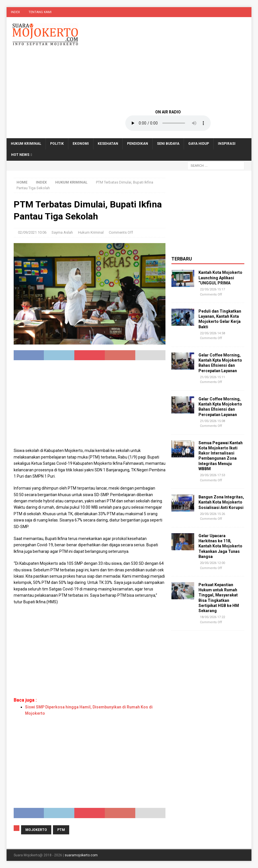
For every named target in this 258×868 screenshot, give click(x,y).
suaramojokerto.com (81, 855)
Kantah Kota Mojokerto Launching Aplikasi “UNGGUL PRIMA (220, 278)
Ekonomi (81, 144)
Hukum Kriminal (26, 144)
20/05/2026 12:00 (212, 563)
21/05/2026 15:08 (212, 421)
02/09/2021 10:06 (32, 232)
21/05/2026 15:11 (212, 377)
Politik (57, 144)
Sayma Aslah (62, 232)
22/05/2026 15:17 (212, 289)
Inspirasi (227, 144)
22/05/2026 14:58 (212, 333)
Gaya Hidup (199, 144)
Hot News (20, 155)
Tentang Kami (40, 12)
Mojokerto (36, 830)
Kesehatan (108, 144)
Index (15, 12)
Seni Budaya (168, 144)
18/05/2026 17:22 (212, 617)
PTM (61, 830)
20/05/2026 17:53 (212, 475)
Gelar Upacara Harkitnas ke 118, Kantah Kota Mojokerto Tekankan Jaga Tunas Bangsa (220, 546)
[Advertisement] (168, 63)
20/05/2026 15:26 (212, 514)
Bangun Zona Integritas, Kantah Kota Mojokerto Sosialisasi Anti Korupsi (221, 502)
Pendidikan (138, 144)
